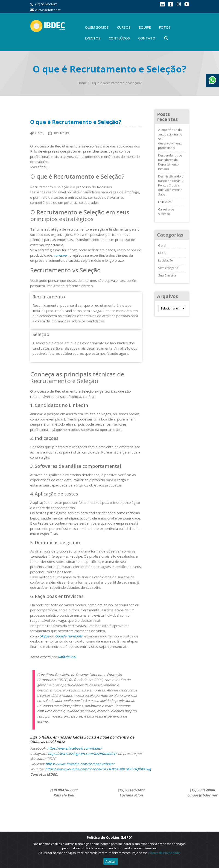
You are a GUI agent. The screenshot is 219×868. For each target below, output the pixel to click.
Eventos (93, 38)
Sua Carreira (167, 275)
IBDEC (162, 253)
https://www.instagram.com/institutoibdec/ (82, 754)
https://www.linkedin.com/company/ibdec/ (80, 764)
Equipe (145, 27)
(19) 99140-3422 (46, 4)
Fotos (165, 27)
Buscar (166, 38)
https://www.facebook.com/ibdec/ (74, 748)
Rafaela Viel (67, 657)
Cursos (124, 27)
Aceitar (111, 861)
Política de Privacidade (164, 853)
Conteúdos (119, 38)
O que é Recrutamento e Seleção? (116, 83)
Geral (162, 245)
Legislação (166, 260)
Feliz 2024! (165, 202)
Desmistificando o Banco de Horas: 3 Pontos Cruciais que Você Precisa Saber (171, 185)
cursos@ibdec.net (48, 10)
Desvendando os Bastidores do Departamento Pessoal (170, 162)
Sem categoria (168, 268)
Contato (147, 38)
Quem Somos (97, 27)
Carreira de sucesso (166, 212)
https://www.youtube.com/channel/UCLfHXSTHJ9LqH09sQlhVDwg (98, 769)
